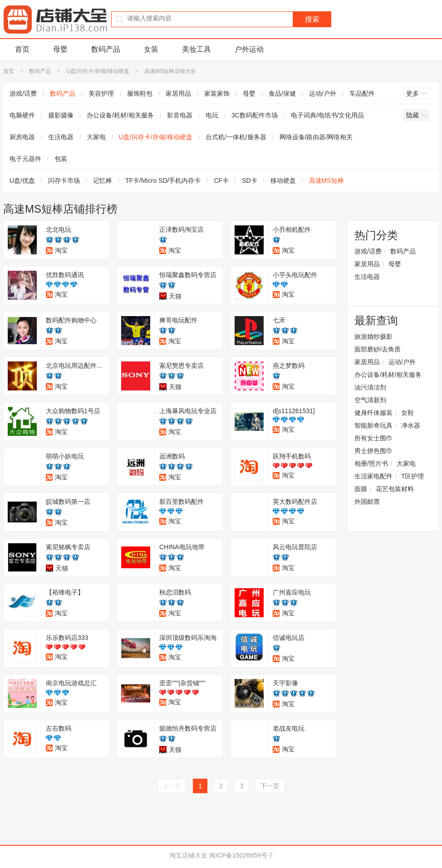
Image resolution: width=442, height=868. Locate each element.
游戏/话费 (23, 93)
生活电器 (61, 137)
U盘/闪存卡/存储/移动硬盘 (98, 71)
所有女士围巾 (373, 438)
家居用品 (178, 93)
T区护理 (413, 476)
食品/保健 (282, 93)
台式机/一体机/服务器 (236, 137)
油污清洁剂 (370, 387)
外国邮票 (367, 502)
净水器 (411, 425)
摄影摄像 (61, 115)
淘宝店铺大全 (188, 855)
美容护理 (101, 93)
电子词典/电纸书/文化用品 (328, 115)
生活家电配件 (373, 476)
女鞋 (408, 413)
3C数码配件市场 (255, 115)
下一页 (270, 786)
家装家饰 (217, 93)
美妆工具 (196, 49)
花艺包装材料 (395, 489)
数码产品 (106, 49)
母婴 (60, 49)
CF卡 (221, 180)
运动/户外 (323, 93)
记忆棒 (103, 180)
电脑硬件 (22, 115)
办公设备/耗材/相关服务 (120, 115)
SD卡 (249, 180)
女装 (151, 49)
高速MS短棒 (327, 180)
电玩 (212, 115)
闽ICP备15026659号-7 (241, 855)
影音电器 (180, 115)
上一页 (172, 786)
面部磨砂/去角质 (378, 349)
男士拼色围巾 (373, 451)
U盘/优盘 (22, 180)
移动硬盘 (283, 180)
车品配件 (362, 93)
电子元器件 (25, 159)
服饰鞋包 (140, 93)
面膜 (361, 489)
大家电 (96, 137)
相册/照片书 (371, 463)
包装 (61, 159)
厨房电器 (22, 137)
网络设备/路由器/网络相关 (316, 137)
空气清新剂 (370, 400)
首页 (22, 49)
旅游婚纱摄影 (373, 336)
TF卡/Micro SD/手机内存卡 (163, 180)
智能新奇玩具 (373, 425)
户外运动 (249, 49)
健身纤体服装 (373, 413)
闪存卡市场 (64, 180)
